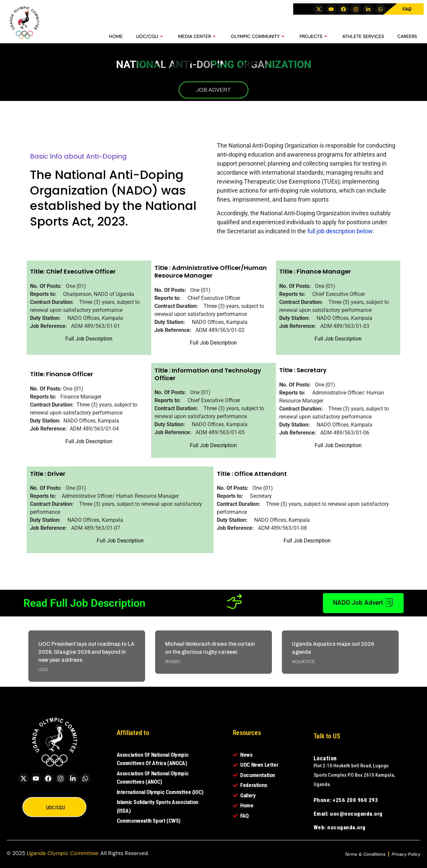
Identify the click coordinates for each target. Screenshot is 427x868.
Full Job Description (89, 339)
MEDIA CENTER (197, 35)
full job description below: (341, 231)
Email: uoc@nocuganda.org (348, 814)
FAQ (407, 9)
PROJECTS (313, 35)
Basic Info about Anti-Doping (78, 156)
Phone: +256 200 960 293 (346, 800)
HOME (116, 35)
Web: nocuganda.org (340, 827)
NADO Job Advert (361, 603)
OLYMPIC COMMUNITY (258, 35)
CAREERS (407, 35)
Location (325, 758)
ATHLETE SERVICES (363, 35)
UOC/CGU (149, 35)
